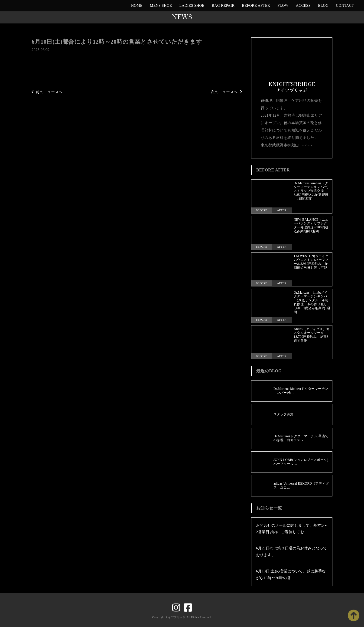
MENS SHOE (161, 5)
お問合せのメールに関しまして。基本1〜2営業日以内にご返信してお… (291, 529)
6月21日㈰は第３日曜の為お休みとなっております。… (292, 551)
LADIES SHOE (192, 5)
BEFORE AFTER (256, 5)
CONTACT (345, 5)
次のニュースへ (226, 92)
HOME (137, 5)
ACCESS (303, 5)
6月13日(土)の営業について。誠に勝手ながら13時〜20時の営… (291, 574)
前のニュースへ (47, 92)
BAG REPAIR (223, 5)
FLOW (283, 5)
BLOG (323, 5)
